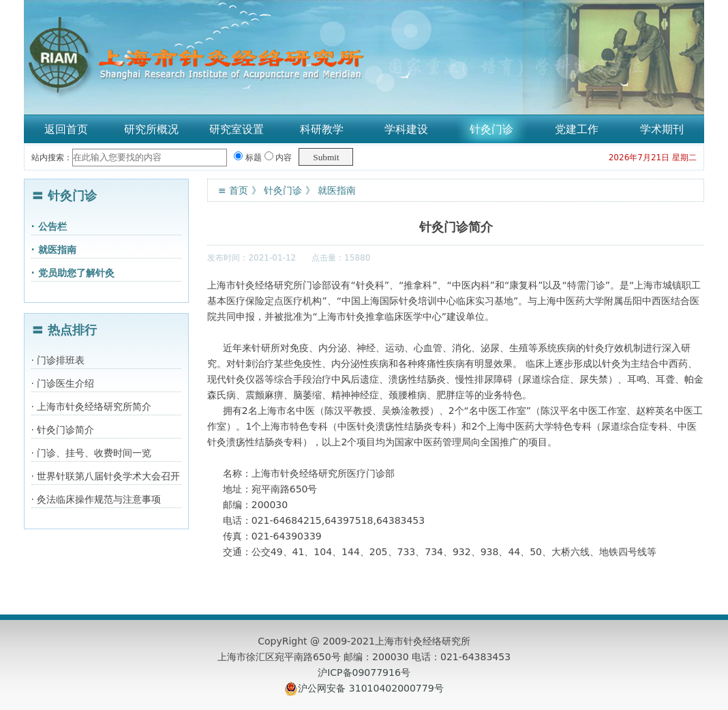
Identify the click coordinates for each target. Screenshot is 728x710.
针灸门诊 (491, 129)
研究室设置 (237, 129)
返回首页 (66, 129)
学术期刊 (662, 129)
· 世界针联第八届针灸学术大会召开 (106, 476)
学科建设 (406, 129)
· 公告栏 (49, 226)
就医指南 (337, 190)
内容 (278, 158)
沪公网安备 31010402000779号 (370, 688)
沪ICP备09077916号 (364, 672)
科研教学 (322, 129)
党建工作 (577, 129)
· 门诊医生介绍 (63, 383)
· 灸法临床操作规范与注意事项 (96, 499)
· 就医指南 (54, 250)
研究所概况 (151, 129)
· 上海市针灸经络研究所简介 (92, 406)
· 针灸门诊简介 (63, 430)
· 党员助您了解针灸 (73, 273)
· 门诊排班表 (58, 360)
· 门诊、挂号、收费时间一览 (92, 453)
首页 (239, 190)
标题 (248, 158)
